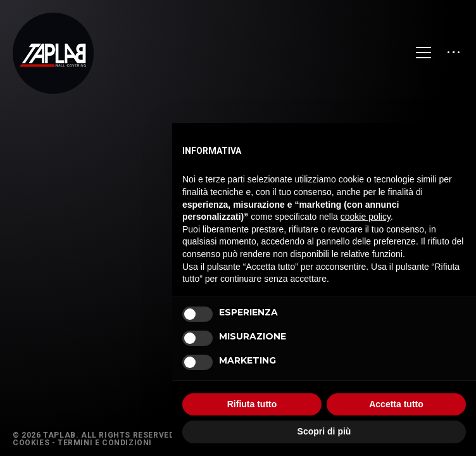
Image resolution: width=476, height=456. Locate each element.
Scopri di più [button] (324, 431)
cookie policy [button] (366, 217)
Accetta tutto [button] (396, 404)
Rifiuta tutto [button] (252, 404)
